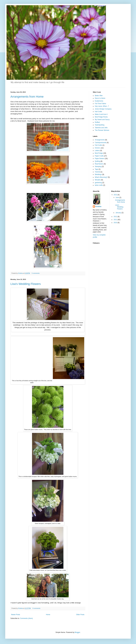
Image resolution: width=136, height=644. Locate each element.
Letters (97, 151)
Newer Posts (16, 615)
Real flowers (99, 164)
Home (48, 615)
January (118, 213)
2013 (116, 195)
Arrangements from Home (27, 97)
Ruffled (97, 122)
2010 (116, 223)
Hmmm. (98, 148)
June (117, 197)
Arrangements (100, 140)
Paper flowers (100, 159)
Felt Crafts (98, 145)
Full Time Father (100, 104)
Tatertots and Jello (101, 128)
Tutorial (97, 172)
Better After (99, 96)
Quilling (97, 161)
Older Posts (80, 615)
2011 (116, 220)
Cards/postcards (100, 143)
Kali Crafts (98, 112)
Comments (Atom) (26, 618)
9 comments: (37, 608)
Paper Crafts (99, 156)
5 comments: (36, 273)
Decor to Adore (100, 98)
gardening (98, 183)
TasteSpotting (100, 125)
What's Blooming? (101, 177)
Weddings (98, 174)
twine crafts (99, 185)
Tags (96, 169)
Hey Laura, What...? (102, 106)
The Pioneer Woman (102, 130)
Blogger (77, 632)
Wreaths (98, 180)
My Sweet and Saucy (102, 120)
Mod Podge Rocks (101, 117)
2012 (116, 217)
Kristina (98, 207)
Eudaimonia (99, 101)
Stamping (98, 166)
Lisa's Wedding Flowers (26, 284)
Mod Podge (99, 153)
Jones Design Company (103, 109)
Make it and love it (101, 114)
